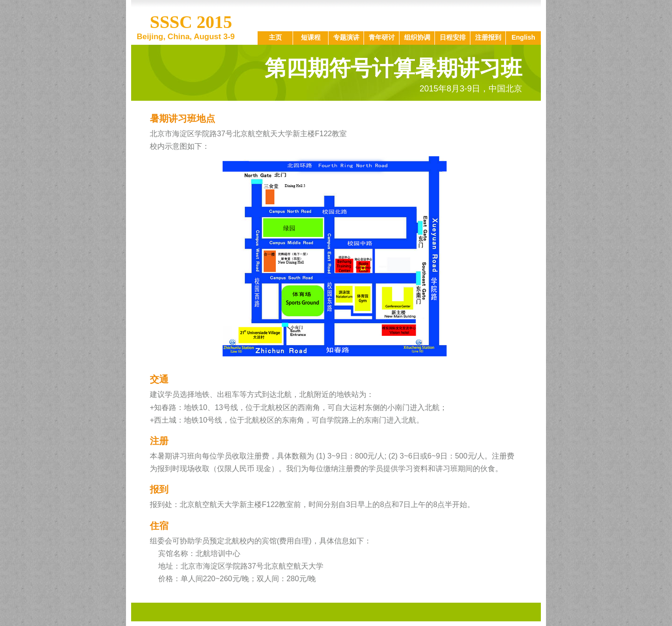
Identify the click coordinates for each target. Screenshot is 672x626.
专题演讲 (346, 37)
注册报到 (488, 37)
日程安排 (453, 37)
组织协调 (417, 37)
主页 (275, 37)
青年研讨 (382, 37)
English (523, 37)
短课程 (311, 37)
